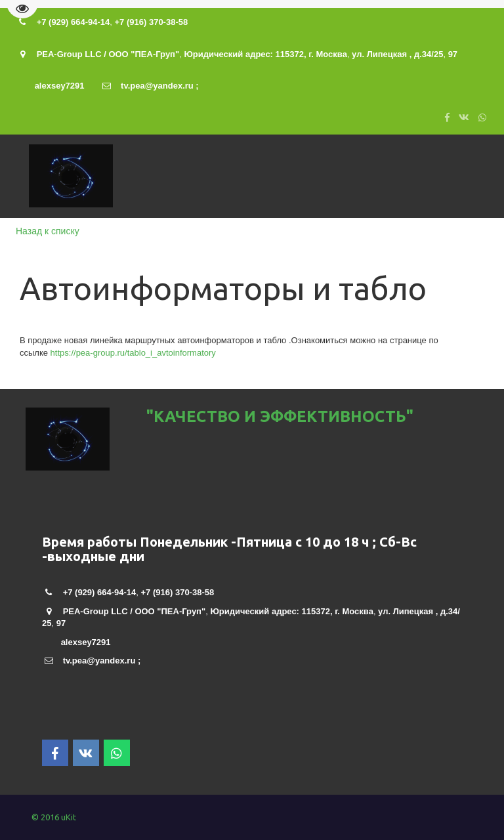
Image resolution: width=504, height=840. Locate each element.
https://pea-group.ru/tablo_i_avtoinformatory (133, 353)
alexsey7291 (60, 86)
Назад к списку (48, 231)
